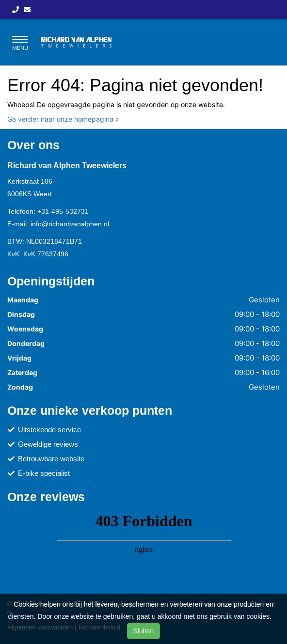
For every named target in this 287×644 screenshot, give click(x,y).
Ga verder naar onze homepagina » (63, 119)
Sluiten (144, 631)
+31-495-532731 (63, 211)
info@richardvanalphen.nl (70, 224)
